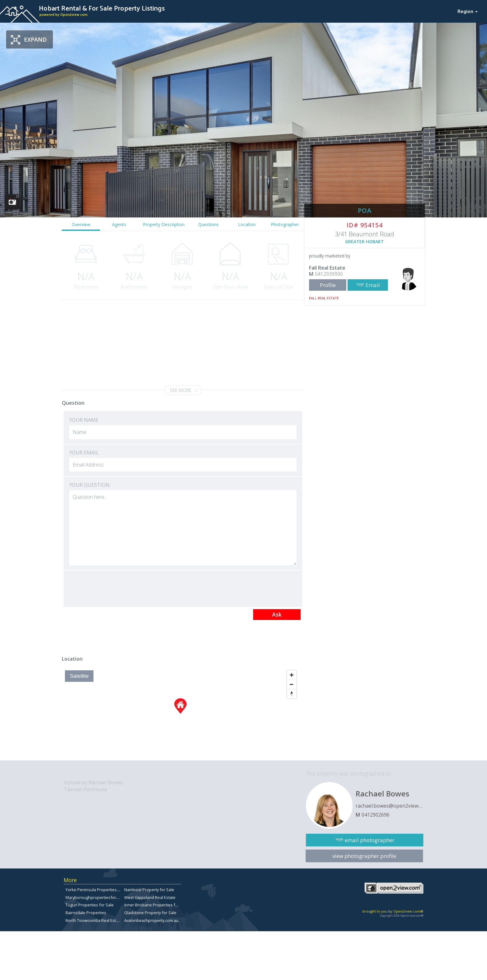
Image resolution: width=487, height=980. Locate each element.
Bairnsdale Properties (86, 913)
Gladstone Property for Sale (150, 913)
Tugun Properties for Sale (90, 905)
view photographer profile (364, 856)
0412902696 (375, 815)
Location (247, 224)
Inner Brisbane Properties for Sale (156, 905)
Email (373, 285)
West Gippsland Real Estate (150, 897)
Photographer (285, 224)
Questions (208, 224)
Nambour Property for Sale (149, 890)
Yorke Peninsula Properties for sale (99, 890)
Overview (81, 224)
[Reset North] (292, 694)
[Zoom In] (292, 675)
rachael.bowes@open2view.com (389, 806)
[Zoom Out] (292, 684)
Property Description (164, 224)
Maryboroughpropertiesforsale (95, 897)
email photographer (370, 840)
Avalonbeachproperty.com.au (151, 920)
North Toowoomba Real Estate (94, 920)
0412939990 (329, 274)
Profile (328, 285)
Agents (119, 224)
